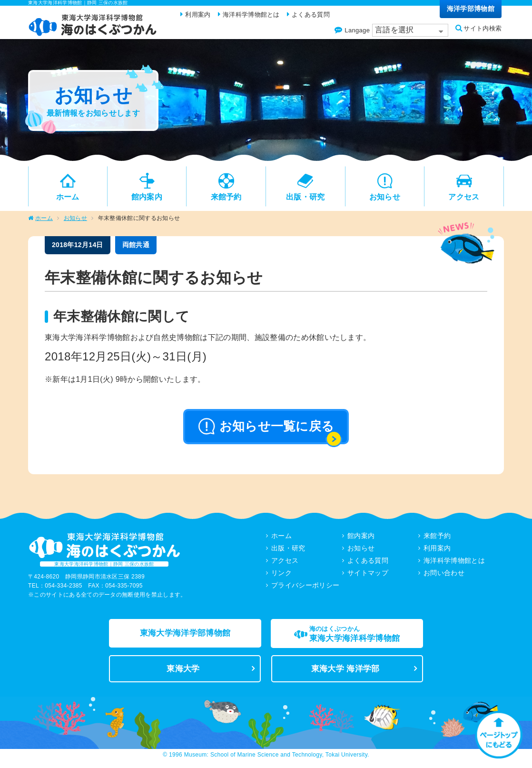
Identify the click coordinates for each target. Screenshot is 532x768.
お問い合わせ (444, 577)
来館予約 (437, 539)
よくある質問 (368, 564)
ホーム (44, 222)
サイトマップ (368, 577)
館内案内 (361, 539)
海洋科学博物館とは (454, 564)
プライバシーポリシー (305, 589)
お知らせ (75, 222)
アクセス (285, 564)
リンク (281, 577)
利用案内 (437, 552)
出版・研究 (288, 552)
